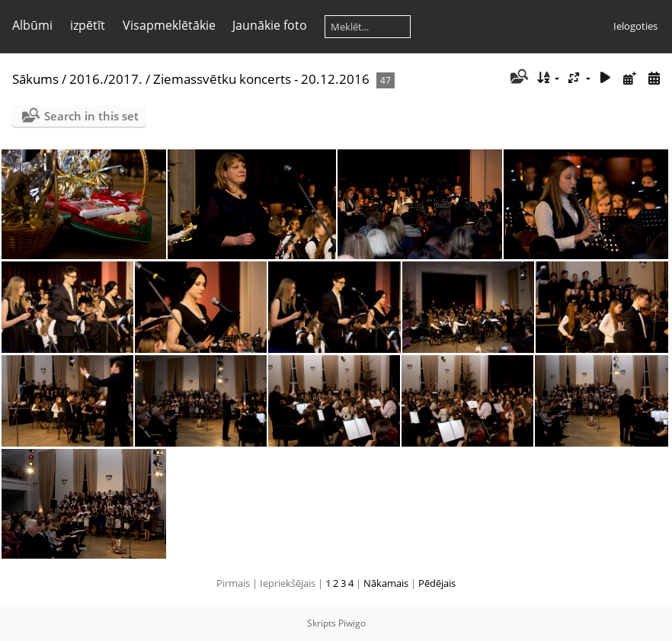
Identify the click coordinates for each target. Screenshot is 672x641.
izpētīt (88, 25)
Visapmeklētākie (169, 25)
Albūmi (32, 25)
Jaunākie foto (270, 25)
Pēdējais (437, 583)
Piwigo (352, 623)
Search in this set (91, 116)
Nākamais (386, 583)
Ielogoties (635, 26)
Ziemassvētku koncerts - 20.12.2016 (261, 79)
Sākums (35, 79)
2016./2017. (106, 79)
